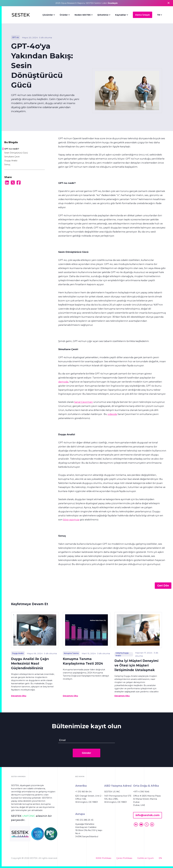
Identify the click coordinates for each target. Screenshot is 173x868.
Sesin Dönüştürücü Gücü (16, 153)
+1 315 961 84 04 (83, 792)
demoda (63, 382)
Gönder (86, 753)
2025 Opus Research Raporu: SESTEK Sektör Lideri (86, 3)
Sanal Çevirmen (84, 402)
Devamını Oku (19, 696)
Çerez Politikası (124, 858)
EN (160, 858)
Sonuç (7, 164)
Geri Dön (163, 586)
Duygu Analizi (11, 161)
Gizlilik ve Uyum (145, 858)
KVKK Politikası (104, 858)
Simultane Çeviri (12, 157)
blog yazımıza (71, 520)
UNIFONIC (29, 816)
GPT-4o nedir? (12, 149)
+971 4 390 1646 (141, 792)
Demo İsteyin (143, 15)
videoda (112, 414)
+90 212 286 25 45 (84, 820)
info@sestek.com (148, 815)
